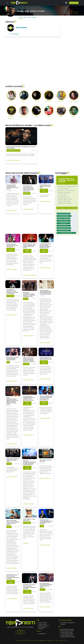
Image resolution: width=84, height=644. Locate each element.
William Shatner (27, 251)
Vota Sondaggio (61, 208)
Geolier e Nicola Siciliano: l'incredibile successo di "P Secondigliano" (21, 147)
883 (8, 362)
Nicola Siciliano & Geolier (13, 150)
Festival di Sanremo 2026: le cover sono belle (45, 186)
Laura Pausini (44, 251)
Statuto (26, 299)
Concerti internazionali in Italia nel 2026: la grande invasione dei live (29, 463)
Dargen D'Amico (11, 250)
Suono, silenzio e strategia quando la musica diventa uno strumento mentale (46, 292)
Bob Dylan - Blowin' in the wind (65, 199)
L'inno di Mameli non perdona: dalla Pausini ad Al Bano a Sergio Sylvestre (45, 246)
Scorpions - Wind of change (64, 201)
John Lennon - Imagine (63, 188)
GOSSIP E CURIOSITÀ (12, 210)
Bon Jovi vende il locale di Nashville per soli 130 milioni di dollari (46, 585)
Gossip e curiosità (43, 624)
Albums (21, 17)
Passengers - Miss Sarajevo (64, 193)
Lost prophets (11, 582)
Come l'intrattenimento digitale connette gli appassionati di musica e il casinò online (12, 401)
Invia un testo (74, 3)
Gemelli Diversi (44, 403)
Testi (25, 17)
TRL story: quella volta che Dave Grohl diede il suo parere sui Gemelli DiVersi (46, 398)
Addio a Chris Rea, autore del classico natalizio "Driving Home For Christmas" (29, 360)
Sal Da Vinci (27, 193)
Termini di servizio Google (67, 632)
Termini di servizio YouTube (67, 631)
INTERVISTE (26, 543)
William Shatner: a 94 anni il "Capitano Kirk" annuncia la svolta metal (29, 246)
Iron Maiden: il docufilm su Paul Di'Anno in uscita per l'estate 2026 (12, 292)
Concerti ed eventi (43, 623)
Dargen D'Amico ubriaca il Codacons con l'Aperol (12, 245)
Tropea (9, 527)
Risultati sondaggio (72, 208)
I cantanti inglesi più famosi (67, 635)
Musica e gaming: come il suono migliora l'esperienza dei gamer (13, 523)
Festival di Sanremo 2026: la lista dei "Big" (46, 358)
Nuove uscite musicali (44, 626)
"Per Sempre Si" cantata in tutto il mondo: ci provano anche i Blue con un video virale (28, 188)
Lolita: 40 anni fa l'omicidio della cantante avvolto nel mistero (12, 187)
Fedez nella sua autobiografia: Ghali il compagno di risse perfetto (46, 522)
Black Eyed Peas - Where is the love (66, 191)
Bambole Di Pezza (44, 191)
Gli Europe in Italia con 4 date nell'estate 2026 (13, 460)
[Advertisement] (70, 40)
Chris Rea (26, 364)
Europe (9, 464)
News (29, 17)
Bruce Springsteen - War (63, 197)
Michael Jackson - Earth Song (65, 203)
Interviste (41, 629)
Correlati (34, 17)
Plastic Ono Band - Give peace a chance (67, 186)
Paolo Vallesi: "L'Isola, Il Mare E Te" (29, 520)
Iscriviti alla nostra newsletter (67, 629)
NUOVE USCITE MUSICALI (13, 160)
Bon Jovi (43, 590)
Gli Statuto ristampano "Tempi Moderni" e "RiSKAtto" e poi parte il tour (29, 295)
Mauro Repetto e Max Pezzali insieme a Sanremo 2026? (13, 358)
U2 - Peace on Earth (62, 195)
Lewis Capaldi (27, 403)
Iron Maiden (10, 296)
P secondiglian (15, 34)
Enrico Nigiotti (44, 362)
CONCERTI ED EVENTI (45, 201)
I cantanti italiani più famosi (67, 634)
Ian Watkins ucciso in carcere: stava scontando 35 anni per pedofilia (13, 577)
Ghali (42, 526)
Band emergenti (42, 627)
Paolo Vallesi (27, 523)
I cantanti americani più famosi (68, 637)
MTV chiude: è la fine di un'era (46, 461)
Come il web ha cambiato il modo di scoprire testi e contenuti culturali (29, 398)
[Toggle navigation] (7, 3)
